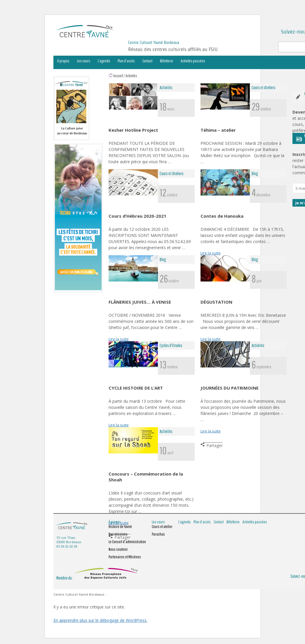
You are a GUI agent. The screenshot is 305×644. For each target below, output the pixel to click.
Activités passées (193, 61)
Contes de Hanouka (222, 216)
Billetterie (167, 61)
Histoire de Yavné (120, 527)
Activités (131, 76)
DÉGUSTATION (216, 302)
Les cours (84, 61)
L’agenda (104, 61)
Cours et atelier (162, 527)
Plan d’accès (126, 61)
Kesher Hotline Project (133, 130)
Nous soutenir (118, 549)
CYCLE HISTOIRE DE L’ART (136, 388)
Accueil (118, 76)
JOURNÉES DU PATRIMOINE (230, 388)
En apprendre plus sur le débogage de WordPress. (100, 620)
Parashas (158, 534)
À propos (63, 61)
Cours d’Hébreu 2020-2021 (137, 216)
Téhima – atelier (218, 130)
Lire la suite (211, 253)
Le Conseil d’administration (127, 542)
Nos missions (118, 534)
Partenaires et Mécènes (125, 557)
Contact (147, 61)
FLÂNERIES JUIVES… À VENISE (140, 302)
